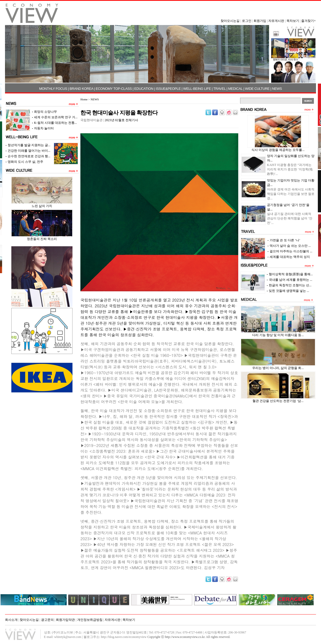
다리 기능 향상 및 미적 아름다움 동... (278, 335)
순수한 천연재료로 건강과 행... (29, 156)
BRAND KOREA (81, 89)
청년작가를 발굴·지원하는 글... (29, 145)
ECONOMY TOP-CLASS (114, 89)
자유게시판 (276, 21)
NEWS (277, 89)
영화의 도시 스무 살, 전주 (25, 162)
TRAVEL (220, 89)
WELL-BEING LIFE (197, 89)
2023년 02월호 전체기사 (121, 120)
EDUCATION (144, 89)
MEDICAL (235, 89)
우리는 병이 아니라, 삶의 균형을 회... (278, 368)
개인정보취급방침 (90, 620)
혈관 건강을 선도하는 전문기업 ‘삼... (278, 401)
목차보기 (293, 21)
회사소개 (11, 620)
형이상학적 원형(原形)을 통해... (291, 274)
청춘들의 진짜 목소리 (42, 239)
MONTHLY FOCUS (53, 89)
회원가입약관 (65, 620)
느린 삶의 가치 (42, 206)
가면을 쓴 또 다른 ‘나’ (285, 240)
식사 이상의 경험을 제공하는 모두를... (278, 150)
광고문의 (47, 620)
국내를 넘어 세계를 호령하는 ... (291, 280)
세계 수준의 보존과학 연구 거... (56, 117)
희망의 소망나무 (45, 112)
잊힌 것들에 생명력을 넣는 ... (289, 291)
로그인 (247, 21)
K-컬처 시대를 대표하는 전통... (55, 123)
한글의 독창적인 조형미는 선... (290, 285)
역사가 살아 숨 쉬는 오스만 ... (290, 246)
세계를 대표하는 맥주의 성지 (290, 257)
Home (84, 99)
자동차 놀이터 (44, 128)
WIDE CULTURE (257, 89)
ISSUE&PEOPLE (168, 89)
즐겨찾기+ (308, 21)
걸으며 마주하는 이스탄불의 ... (291, 251)
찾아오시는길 (230, 21)
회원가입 (260, 21)
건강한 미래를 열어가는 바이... (29, 151)
